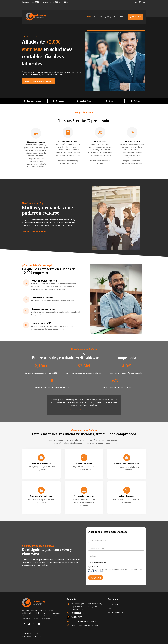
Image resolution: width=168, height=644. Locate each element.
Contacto (135, 17)
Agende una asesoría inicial (39, 81)
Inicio (89, 17)
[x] (136, 2)
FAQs (110, 609)
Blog (122, 17)
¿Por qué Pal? (111, 17)
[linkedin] (144, 2)
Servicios (98, 17)
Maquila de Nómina (36, 142)
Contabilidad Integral (68, 141)
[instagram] (140, 2)
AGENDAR (96, 578)
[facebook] (132, 2)
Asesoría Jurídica (132, 141)
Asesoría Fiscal (100, 141)
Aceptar (95, 566)
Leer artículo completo (35, 232)
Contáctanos (113, 604)
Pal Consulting (29, 634)
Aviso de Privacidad (96, 571)
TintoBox (38, 636)
